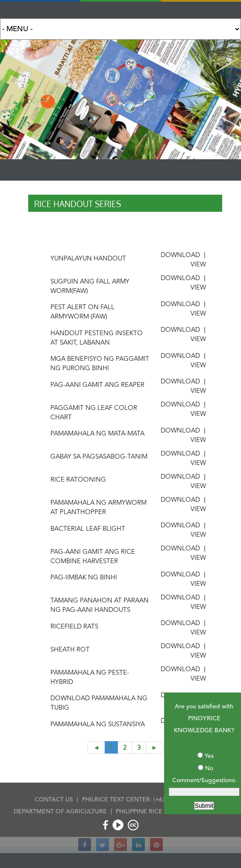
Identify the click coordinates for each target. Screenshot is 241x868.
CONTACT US (54, 800)
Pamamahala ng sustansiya (98, 725)
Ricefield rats (74, 627)
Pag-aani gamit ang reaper (97, 385)
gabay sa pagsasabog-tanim (99, 457)
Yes (209, 756)
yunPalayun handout (88, 259)
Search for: (120, 29)
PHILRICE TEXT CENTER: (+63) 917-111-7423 (144, 800)
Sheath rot (70, 650)
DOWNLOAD (180, 256)
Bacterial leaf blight (88, 529)
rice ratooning (78, 480)
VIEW (198, 265)
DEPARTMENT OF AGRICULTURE (60, 812)
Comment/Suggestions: (204, 780)
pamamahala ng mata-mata (97, 434)
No (209, 769)
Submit (204, 806)
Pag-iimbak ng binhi (84, 578)
